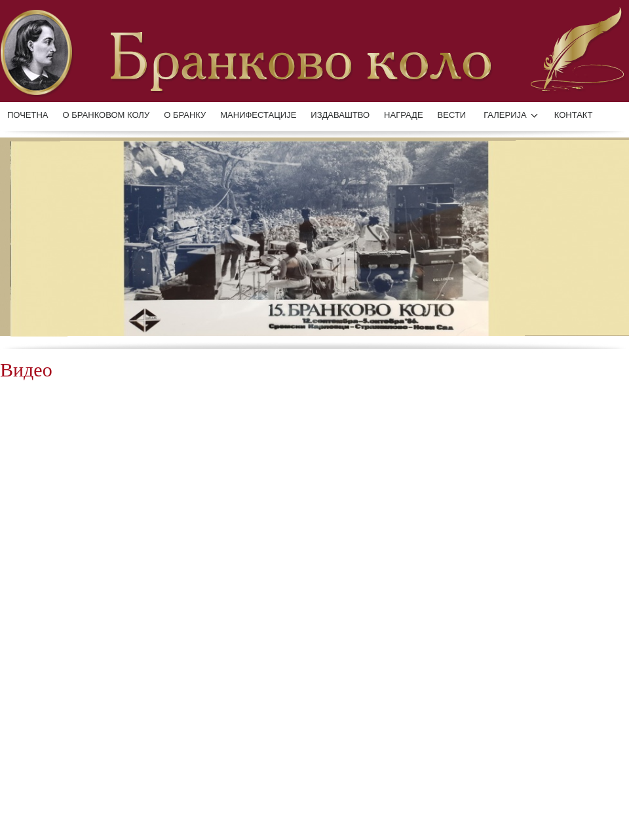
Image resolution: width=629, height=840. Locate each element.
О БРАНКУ (185, 115)
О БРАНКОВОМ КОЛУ (106, 115)
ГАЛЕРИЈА (505, 115)
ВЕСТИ (452, 115)
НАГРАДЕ (403, 115)
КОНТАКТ (574, 115)
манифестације (258, 115)
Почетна (28, 115)
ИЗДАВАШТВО (340, 115)
